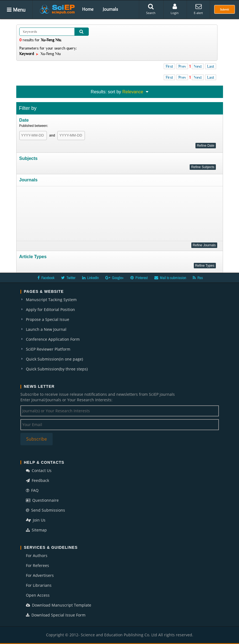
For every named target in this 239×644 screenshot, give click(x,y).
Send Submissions (45, 510)
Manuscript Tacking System (51, 300)
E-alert (198, 9)
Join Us (36, 520)
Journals (110, 9)
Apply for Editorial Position (50, 309)
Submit (225, 9)
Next (198, 66)
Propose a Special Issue (48, 319)
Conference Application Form (53, 339)
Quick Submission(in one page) (54, 359)
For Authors (37, 556)
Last (211, 66)
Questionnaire (42, 500)
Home (88, 9)
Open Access (38, 595)
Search (151, 9)
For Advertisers (40, 575)
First (169, 66)
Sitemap (36, 530)
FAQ (32, 490)
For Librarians (39, 585)
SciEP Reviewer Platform (48, 349)
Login (175, 9)
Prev (182, 66)
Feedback (37, 480)
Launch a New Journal (46, 329)
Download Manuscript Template (59, 605)
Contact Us (39, 470)
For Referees (37, 565)
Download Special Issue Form (56, 615)
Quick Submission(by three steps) (57, 369)
